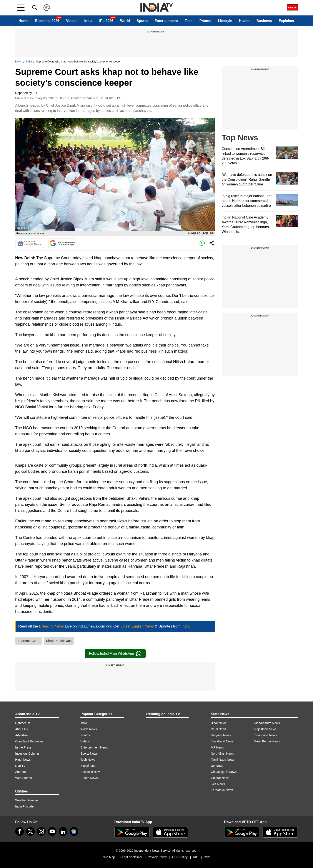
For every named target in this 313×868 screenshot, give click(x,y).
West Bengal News (267, 741)
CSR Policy (180, 857)
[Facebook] (20, 831)
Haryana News (221, 735)
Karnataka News (222, 790)
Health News (89, 778)
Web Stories (23, 778)
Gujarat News (220, 778)
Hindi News (23, 760)
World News (89, 729)
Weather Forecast (27, 800)
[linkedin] (63, 831)
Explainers (87, 766)
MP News (217, 747)
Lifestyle (225, 21)
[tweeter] (30, 831)
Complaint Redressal (29, 741)
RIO (196, 857)
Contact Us (23, 723)
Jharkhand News (222, 741)
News (18, 62)
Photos (205, 21)
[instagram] (41, 831)
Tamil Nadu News (223, 760)
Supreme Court (28, 641)
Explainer (286, 21)
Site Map (109, 857)
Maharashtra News (267, 723)
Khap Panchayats (59, 641)
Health (244, 21)
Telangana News (266, 735)
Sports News (89, 754)
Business (264, 21)
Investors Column (27, 754)
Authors (20, 772)
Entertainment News (94, 747)
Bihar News (219, 723)
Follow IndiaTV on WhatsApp (115, 654)
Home (23, 21)
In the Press (23, 747)
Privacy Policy (157, 857)
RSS (207, 857)
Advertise (22, 735)
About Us (22, 729)
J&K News (218, 784)
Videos (72, 21)
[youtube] (52, 831)
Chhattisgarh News (224, 772)
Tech (189, 21)
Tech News (88, 760)
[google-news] (74, 831)
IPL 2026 (106, 21)
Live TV (20, 766)
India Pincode (24, 806)
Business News (91, 772)
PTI (36, 93)
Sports (142, 21)
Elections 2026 (47, 21)
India (88, 21)
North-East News (222, 754)
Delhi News (219, 729)
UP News (217, 766)
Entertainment (166, 21)
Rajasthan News (265, 729)
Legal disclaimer (131, 857)
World (125, 21)
